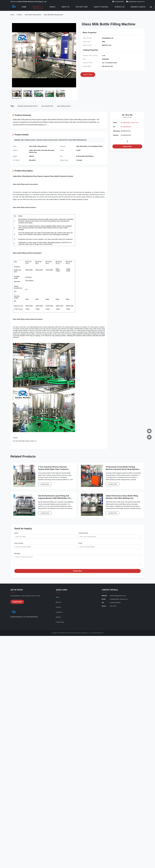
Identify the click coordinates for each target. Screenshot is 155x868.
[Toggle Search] (151, 7)
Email (81, 543)
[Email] (149, 431)
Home (24, 7)
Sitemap (58, 619)
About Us (65, 7)
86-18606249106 (126, 127)
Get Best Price (45, 484)
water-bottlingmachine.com (118, 597)
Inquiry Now (127, 146)
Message (18, 553)
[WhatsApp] (149, 437)
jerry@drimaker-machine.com (136, 2)
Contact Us (120, 7)
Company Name (83, 533)
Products (37, 7)
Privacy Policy (60, 624)
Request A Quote (138, 7)
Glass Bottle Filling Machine (33, 15)
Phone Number (19, 543)
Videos (52, 7)
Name (17, 533)
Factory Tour (82, 7)
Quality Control (101, 7)
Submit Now (77, 572)
